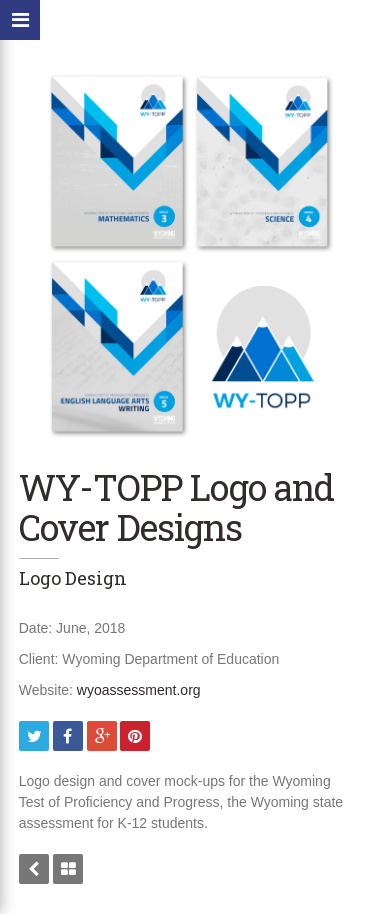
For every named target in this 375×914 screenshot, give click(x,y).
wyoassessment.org (139, 690)
